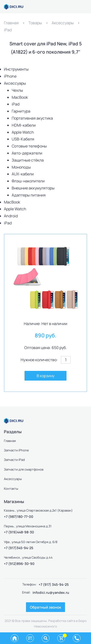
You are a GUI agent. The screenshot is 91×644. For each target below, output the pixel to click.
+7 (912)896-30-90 (19, 564)
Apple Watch (23, 132)
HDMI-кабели (24, 125)
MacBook (20, 97)
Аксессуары (63, 23)
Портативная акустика (32, 118)
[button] (79, 246)
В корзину (45, 376)
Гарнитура (21, 111)
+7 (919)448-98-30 (19, 532)
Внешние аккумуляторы (33, 188)
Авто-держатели (27, 153)
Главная (11, 23)
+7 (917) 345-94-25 (54, 584)
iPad (8, 30)
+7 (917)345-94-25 (19, 548)
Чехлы (17, 90)
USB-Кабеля (23, 139)
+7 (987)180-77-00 (19, 517)
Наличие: (32, 324)
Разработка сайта (62, 621)
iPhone (10, 76)
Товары (35, 23)
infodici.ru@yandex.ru (51, 592)
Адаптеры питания (29, 195)
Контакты (11, 489)
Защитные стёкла (28, 160)
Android (11, 216)
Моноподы (21, 167)
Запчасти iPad (14, 460)
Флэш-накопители (28, 181)
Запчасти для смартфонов (24, 469)
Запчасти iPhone (16, 450)
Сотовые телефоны (29, 146)
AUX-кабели (23, 174)
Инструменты (16, 69)
